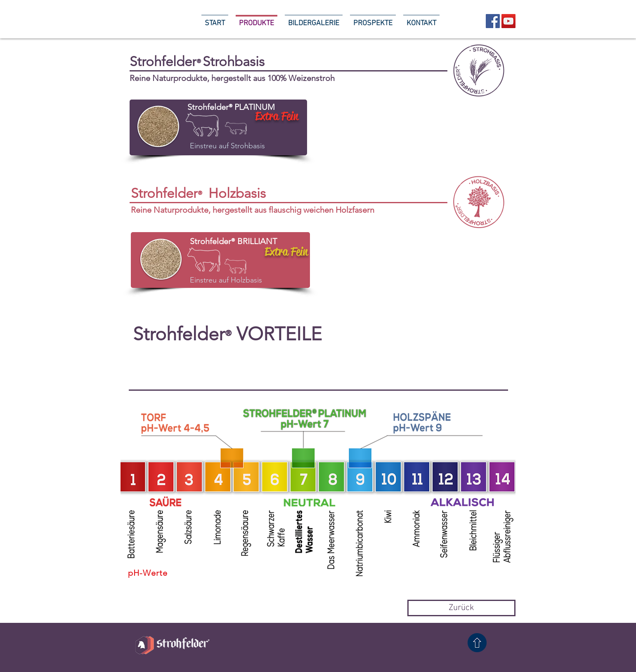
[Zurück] (461, 608)
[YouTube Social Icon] (508, 21)
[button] (430, 346)
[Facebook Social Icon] (493, 21)
